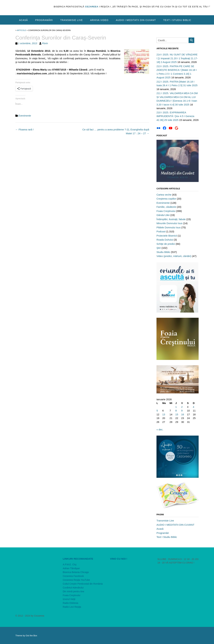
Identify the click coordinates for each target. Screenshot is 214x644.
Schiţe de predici (166, 244)
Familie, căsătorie (166, 207)
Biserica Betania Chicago (76, 572)
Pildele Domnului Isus (169, 227)
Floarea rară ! (24, 129)
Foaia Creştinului (166, 211)
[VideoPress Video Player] (131, 574)
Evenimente (25, 116)
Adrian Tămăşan (71, 568)
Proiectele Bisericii (167, 236)
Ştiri (159, 248)
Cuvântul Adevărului (73, 588)
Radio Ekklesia (70, 603)
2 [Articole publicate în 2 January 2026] (182, 407)
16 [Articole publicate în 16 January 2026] (183, 414)
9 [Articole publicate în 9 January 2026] (182, 411)
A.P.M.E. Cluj (69, 564)
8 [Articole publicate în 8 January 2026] (176, 411)
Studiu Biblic (163, 252)
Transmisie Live (71, 20)
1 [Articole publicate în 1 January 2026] (176, 407)
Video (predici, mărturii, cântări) (174, 256)
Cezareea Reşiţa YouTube (76, 580)
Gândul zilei (163, 215)
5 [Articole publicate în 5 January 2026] (157, 411)
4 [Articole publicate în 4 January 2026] (193, 407)
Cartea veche (164, 195)
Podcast (161, 231)
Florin (45, 43)
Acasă (23, 20)
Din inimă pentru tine (73, 591)
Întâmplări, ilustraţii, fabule (171, 219)
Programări (44, 20)
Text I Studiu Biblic (177, 20)
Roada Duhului (165, 240)
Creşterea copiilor (166, 199)
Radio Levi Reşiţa (72, 607)
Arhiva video (99, 20)
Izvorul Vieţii (69, 599)
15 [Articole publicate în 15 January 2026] (177, 414)
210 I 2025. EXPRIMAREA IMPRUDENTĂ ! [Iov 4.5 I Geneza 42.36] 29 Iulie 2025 (175, 116)
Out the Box (31, 636)
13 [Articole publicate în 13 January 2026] (164, 414)
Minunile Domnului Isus (169, 223)
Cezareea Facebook (73, 576)
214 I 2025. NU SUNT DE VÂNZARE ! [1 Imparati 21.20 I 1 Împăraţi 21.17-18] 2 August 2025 (177, 58)
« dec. (160, 429)
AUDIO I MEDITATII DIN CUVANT (136, 20)
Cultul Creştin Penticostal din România (83, 584)
